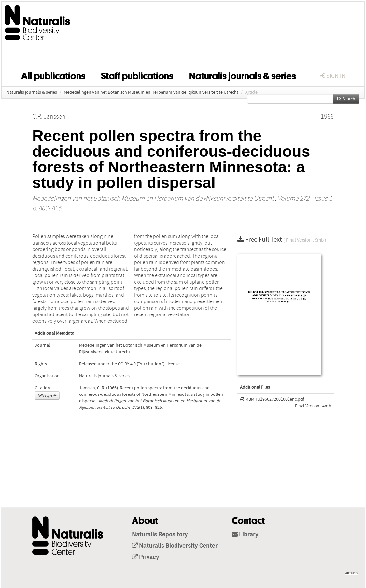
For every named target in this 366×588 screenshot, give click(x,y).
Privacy (146, 557)
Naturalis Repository (160, 535)
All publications (53, 75)
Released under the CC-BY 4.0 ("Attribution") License (129, 364)
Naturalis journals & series (242, 75)
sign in (333, 76)
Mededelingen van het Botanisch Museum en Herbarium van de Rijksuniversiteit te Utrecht (151, 92)
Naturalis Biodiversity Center (175, 546)
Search (346, 99)
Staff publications (137, 75)
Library (245, 535)
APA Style (47, 395)
